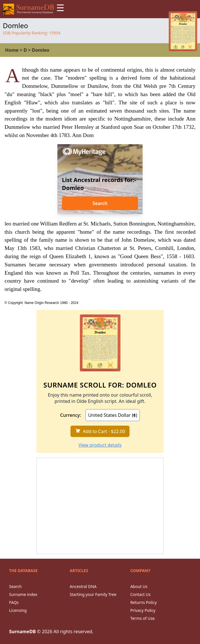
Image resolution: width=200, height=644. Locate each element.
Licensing (18, 610)
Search (100, 203)
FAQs (14, 602)
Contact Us (140, 594)
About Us (139, 586)
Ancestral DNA (83, 586)
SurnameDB (22, 631)
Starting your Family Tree (93, 594)
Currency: (71, 415)
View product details (100, 445)
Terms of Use (143, 618)
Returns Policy (144, 602)
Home (12, 50)
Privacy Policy (143, 610)
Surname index (23, 594)
